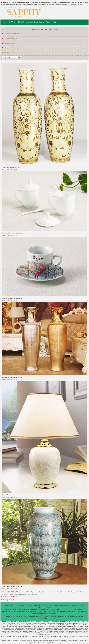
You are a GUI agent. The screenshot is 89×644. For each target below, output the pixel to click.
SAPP (46, 616)
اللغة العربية (54, 636)
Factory (42, 22)
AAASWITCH (66, 612)
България (69, 641)
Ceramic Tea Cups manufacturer (12, 298)
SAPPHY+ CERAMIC (16, 22)
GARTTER (41, 614)
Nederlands (41, 636)
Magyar (61, 636)
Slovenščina (37, 641)
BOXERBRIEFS (44, 618)
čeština (75, 641)
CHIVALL (48, 614)
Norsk (80, 636)
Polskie (9, 641)
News (27, 22)
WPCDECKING (72, 616)
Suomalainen (73, 636)
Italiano (34, 636)
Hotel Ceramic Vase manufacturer (12, 377)
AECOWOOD (29, 616)
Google (27, 612)
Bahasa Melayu (54, 641)
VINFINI (59, 612)
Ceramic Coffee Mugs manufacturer (13, 233)
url (17, 612)
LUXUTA (41, 616)
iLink (9, 612)
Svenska (86, 636)
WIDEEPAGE (37, 612)
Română (23, 641)
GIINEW (65, 616)
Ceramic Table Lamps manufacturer (13, 495)
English (49, 643)
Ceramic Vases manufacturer (11, 168)
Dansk (66, 636)
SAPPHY (35, 614)
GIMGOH (54, 614)
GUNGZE (51, 616)
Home (5, 22)
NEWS (5, 600)
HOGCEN (8, 616)
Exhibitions (34, 22)
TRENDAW (21, 616)
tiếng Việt (30, 641)
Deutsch (28, 636)
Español (8, 636)
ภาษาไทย (34, 643)
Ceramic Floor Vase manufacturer (12, 586)
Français (22, 636)
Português (15, 636)
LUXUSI (36, 616)
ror (21, 612)
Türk (39, 643)
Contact (54, 22)
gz (19, 612)
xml (23, 612)
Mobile (3, 636)
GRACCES (58, 616)
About (48, 22)
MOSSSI (14, 616)
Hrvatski (62, 641)
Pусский (3, 641)
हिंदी (44, 639)
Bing (31, 612)
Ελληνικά (81, 641)
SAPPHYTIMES (47, 612)
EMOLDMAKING (82, 612)
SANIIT (54, 612)
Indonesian (16, 641)
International (56, 643)
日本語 (47, 636)
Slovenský (45, 641)
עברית (44, 643)
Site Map (14, 612)
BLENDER (81, 616)
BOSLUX (73, 612)
